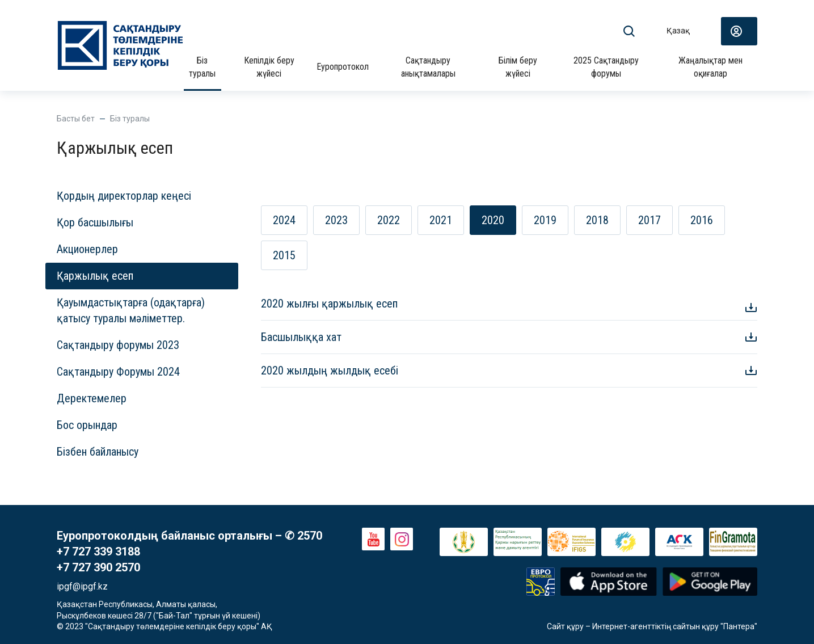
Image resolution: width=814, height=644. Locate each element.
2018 (597, 220)
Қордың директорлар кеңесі (124, 196)
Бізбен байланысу (98, 452)
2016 (702, 220)
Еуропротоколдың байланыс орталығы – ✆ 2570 (189, 536)
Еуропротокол (343, 67)
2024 (284, 220)
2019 (545, 220)
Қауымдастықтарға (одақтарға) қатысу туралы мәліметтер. (131, 310)
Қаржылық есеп (95, 276)
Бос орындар (87, 425)
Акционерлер (87, 249)
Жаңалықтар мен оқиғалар (710, 67)
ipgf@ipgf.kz (82, 586)
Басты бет (76, 119)
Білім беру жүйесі (518, 67)
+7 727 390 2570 (98, 567)
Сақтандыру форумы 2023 (118, 345)
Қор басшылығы (95, 222)
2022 (389, 220)
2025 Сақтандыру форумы (606, 67)
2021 (441, 220)
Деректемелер (92, 398)
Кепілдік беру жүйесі (269, 67)
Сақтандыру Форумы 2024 (118, 372)
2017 (649, 220)
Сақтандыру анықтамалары (428, 67)
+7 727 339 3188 (98, 552)
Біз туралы (202, 67)
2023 (336, 220)
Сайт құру (565, 626)
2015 (284, 255)
